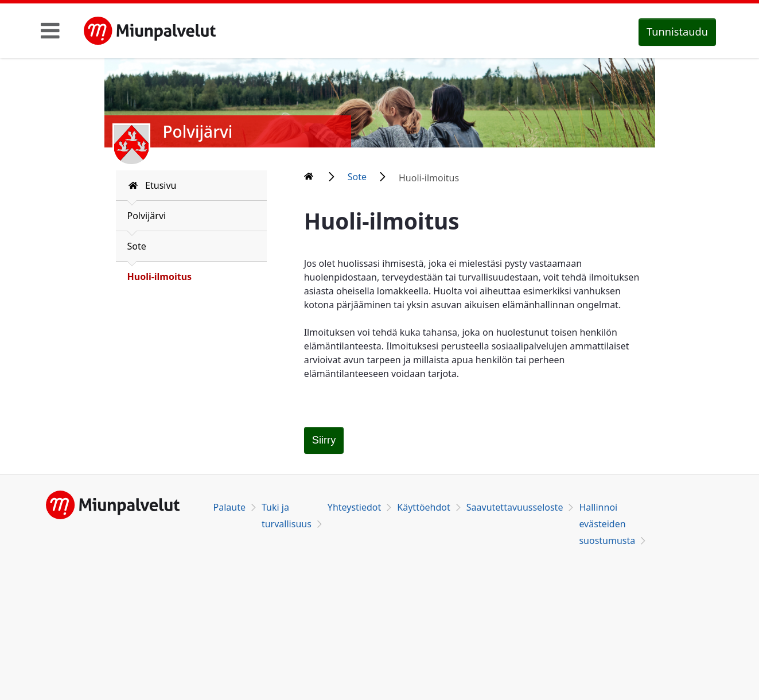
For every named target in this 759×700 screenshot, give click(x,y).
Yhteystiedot (354, 507)
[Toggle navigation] (50, 30)
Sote (137, 246)
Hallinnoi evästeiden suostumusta (607, 524)
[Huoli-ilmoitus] (324, 441)
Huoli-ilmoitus (160, 277)
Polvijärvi (147, 216)
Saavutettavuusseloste (515, 507)
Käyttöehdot (423, 507)
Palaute (229, 507)
